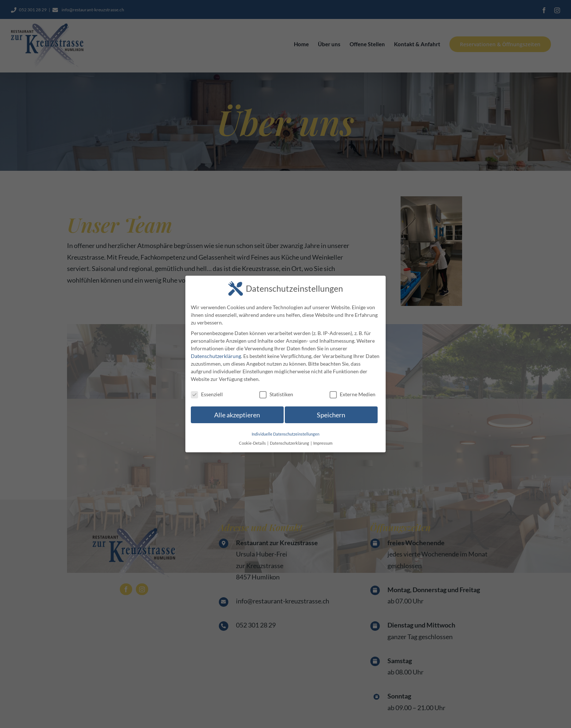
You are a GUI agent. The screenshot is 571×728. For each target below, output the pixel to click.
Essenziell (207, 394)
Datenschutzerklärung (216, 356)
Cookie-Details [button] (253, 443)
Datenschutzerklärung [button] (290, 443)
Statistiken (276, 394)
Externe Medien (353, 394)
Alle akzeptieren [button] (237, 415)
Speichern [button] (331, 415)
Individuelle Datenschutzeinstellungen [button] (285, 434)
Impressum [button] (323, 443)
